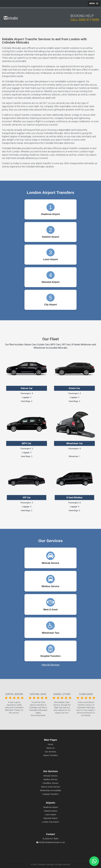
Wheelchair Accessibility (50, 790)
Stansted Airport (51, 818)
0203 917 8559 (89, 20)
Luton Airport (50, 814)
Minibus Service (50, 779)
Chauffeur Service (50, 783)
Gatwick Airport (51, 811)
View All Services (51, 665)
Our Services (51, 752)
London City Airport (50, 822)
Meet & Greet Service (50, 787)
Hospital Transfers (51, 794)
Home (50, 744)
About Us (50, 748)
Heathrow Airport (50, 807)
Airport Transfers (51, 755)
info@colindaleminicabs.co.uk (51, 842)
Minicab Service (50, 776)
